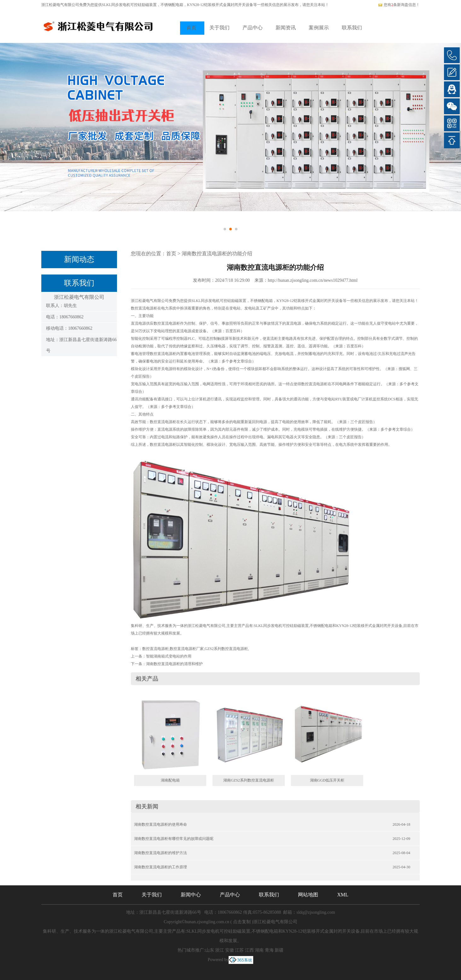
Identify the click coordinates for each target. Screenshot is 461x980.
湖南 (259, 950)
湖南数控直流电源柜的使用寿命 (160, 824)
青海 (269, 950)
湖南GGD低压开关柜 (327, 780)
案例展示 (319, 28)
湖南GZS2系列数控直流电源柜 (249, 780)
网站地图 (308, 895)
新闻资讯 (286, 28)
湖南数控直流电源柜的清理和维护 (174, 664)
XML (343, 895)
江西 (249, 950)
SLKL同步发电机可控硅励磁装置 (129, 5)
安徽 (230, 950)
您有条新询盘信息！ (399, 5)
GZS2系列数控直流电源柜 (226, 649)
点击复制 (242, 922)
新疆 (279, 950)
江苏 (239, 950)
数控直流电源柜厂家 (187, 649)
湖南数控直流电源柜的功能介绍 (217, 254)
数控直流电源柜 (155, 649)
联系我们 (352, 28)
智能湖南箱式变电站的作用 (169, 656)
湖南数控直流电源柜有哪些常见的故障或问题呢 (174, 839)
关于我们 (219, 28)
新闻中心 (191, 895)
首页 (191, 28)
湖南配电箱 (170, 780)
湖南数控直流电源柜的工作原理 (160, 867)
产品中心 (253, 28)
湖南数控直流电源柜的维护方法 (160, 853)
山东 (210, 950)
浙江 (219, 950)
